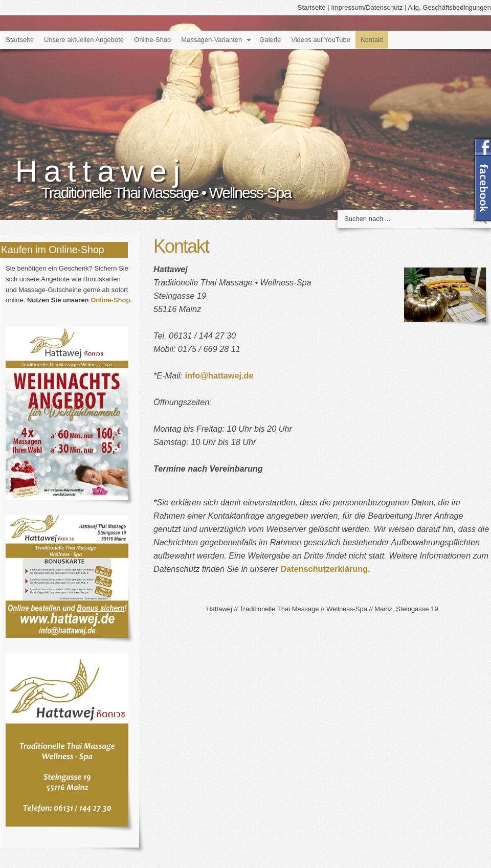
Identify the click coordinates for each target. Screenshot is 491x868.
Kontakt (372, 40)
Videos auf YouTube (321, 40)
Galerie (270, 40)
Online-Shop (152, 40)
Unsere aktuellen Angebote (84, 40)
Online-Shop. (111, 300)
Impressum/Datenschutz (367, 7)
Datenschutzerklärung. (325, 569)
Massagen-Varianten (211, 40)
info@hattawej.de (219, 375)
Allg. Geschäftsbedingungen (449, 7)
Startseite (312, 7)
